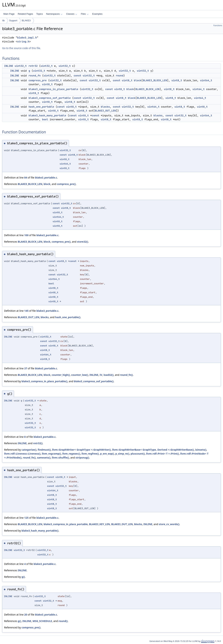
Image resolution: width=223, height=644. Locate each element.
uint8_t (127, 80)
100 (26, 235)
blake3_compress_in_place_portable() (44, 381)
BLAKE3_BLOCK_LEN (155, 80)
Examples (97, 14)
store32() (83, 242)
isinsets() (201, 450)
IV (101, 375)
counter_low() (80, 375)
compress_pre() (66, 184)
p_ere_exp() (107, 454)
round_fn (34, 76)
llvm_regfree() (90, 454)
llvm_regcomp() (51, 454)
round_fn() (126, 375)
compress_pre (38, 80)
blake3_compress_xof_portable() (94, 381)
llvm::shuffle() (60, 458)
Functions (218, 25)
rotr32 (33, 66)
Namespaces (54, 14)
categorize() (29, 450)
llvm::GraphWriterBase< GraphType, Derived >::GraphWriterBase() (153, 450)
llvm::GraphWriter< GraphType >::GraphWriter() (81, 450)
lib (3, 20)
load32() (109, 375)
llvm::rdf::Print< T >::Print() (163, 454)
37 (26, 368)
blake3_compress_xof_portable (50, 98)
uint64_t (206, 80)
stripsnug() (82, 458)
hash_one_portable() (68, 317)
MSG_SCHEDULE (42, 621)
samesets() (44, 458)
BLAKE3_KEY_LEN (99, 524)
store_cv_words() (169, 524)
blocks (105, 107)
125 (26, 518)
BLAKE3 (26, 20)
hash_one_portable (41, 107)
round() (63, 621)
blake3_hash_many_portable (47, 115)
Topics (39, 14)
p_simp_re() (122, 454)
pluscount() (138, 454)
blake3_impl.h (27, 38)
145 (26, 311)
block (138, 80)
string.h (23, 42)
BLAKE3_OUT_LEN (105, 111)
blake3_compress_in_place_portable (53, 89)
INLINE (9, 66)
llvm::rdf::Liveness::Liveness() (22, 454)
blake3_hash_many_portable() (40, 531)
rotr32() (38, 443)
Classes (72, 14)
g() (23, 577)
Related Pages (25, 14)
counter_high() (61, 375)
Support (13, 20)
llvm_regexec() (71, 454)
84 (26, 178)
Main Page (9, 14)
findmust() (44, 450)
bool (45, 119)
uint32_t (21, 66)
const (77, 76)
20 (26, 615)
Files (85, 14)
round (120, 76)
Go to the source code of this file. (21, 48)
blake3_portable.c (46, 178)
